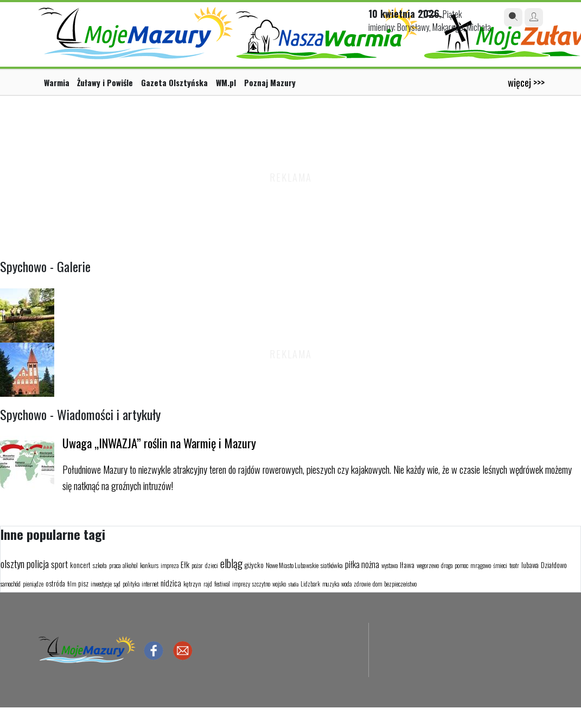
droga (447, 565)
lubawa (530, 565)
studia (293, 584)
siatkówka (332, 565)
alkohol (130, 565)
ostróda (55, 583)
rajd (208, 584)
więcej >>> (526, 82)
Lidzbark (310, 584)
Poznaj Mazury (270, 82)
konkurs (149, 565)
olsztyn (12, 563)
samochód (11, 584)
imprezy (241, 584)
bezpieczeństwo (400, 584)
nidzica (171, 583)
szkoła (100, 565)
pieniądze (33, 584)
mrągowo (481, 565)
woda (346, 584)
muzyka (331, 584)
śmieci (500, 565)
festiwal (222, 584)
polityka (131, 584)
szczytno (261, 584)
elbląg (231, 563)
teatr (514, 565)
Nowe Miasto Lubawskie (292, 565)
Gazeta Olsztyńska (174, 82)
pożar (197, 565)
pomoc (461, 565)
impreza (170, 565)
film (72, 584)
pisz (83, 583)
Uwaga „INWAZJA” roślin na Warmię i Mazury (159, 443)
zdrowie (362, 584)
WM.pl (226, 82)
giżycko (254, 565)
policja (38, 563)
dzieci (212, 565)
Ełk (185, 564)
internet (150, 584)
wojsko (279, 584)
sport (59, 564)
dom (377, 584)
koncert (80, 565)
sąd (117, 584)
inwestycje (101, 584)
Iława (407, 565)
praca (115, 565)
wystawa (390, 565)
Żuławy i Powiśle (105, 82)
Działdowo (554, 565)
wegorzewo (428, 565)
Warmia (57, 82)
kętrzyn (192, 584)
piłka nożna (362, 564)
